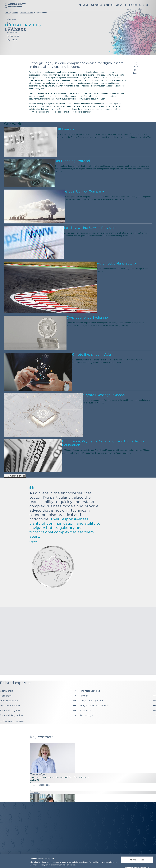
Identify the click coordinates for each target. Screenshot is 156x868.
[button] (84, 5)
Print (135, 73)
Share (135, 66)
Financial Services (27, 13)
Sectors (15, 13)
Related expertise (14, 36)
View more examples (15, 476)
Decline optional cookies (137, 862)
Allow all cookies (137, 847)
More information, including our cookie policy (49, 858)
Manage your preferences (137, 854)
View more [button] (6, 721)
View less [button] (18, 721)
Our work (11, 23)
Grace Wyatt (38, 774)
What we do (12, 19)
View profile (35, 793)
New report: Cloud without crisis (14, 31)
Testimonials (12, 27)
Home (7, 13)
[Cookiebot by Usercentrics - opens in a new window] (15, 864)
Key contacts (12, 40)
